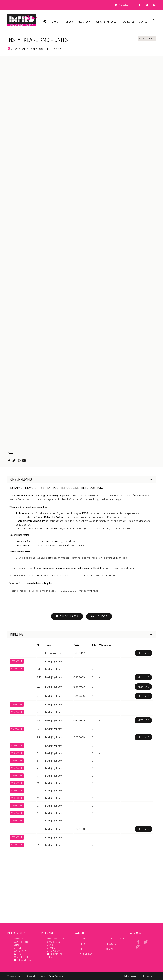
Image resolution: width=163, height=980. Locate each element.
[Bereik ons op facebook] (138, 943)
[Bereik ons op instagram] (138, 948)
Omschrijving (81, 479)
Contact (144, 22)
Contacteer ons (67, 616)
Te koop (55, 22)
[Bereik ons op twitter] (146, 943)
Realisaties (128, 22)
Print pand (99, 616)
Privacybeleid (150, 976)
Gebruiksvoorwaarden (134, 976)
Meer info (143, 653)
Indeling (81, 634)
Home (83, 939)
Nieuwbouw (84, 22)
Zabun (51, 976)
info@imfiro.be (24, 960)
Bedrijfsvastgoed (106, 22)
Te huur (69, 22)
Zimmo (60, 976)
